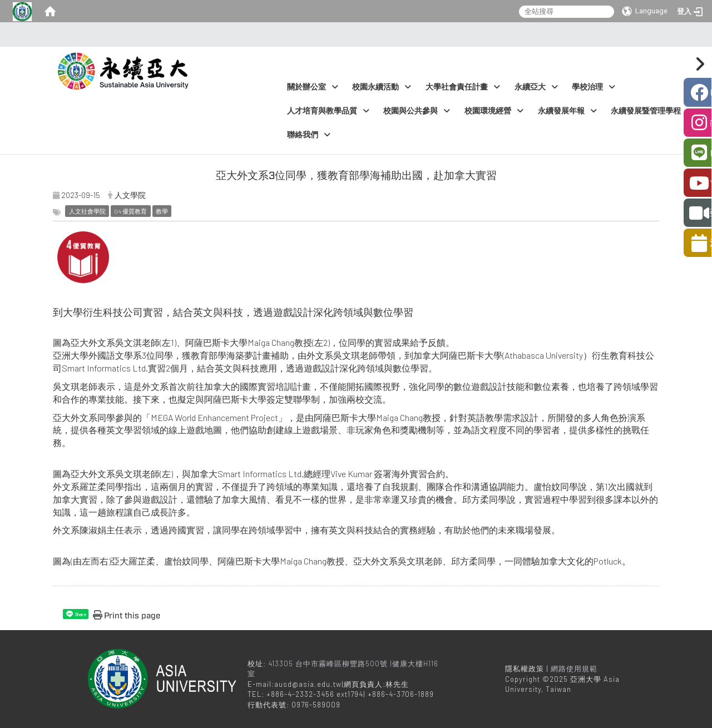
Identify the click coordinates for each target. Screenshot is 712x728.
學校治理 (594, 87)
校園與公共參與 (417, 111)
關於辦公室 (313, 87)
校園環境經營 (494, 111)
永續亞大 (536, 87)
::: (353, 34)
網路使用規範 (574, 668)
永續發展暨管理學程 (652, 111)
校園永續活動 (382, 87)
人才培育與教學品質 (328, 111)
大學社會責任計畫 (463, 87)
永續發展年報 (567, 111)
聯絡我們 (309, 135)
